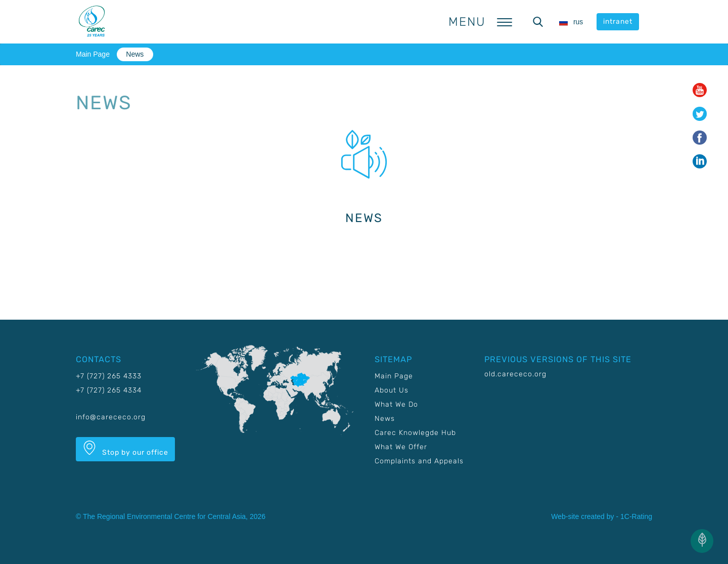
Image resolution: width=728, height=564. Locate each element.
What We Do (396, 404)
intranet (618, 21)
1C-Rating (636, 516)
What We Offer (401, 447)
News (135, 54)
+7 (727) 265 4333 (109, 376)
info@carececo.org (111, 417)
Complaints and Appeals (419, 461)
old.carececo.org (515, 374)
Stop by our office (125, 449)
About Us (392, 390)
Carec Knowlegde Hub (415, 433)
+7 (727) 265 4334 (109, 390)
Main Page (93, 54)
